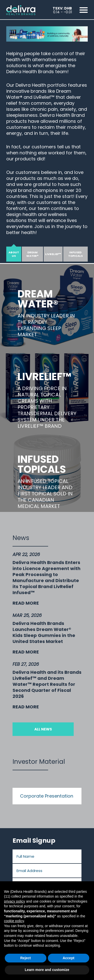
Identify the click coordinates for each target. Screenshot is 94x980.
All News (43, 729)
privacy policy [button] (15, 901)
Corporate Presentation (47, 796)
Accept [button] (69, 958)
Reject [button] (26, 958)
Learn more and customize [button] (47, 970)
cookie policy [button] (14, 921)
